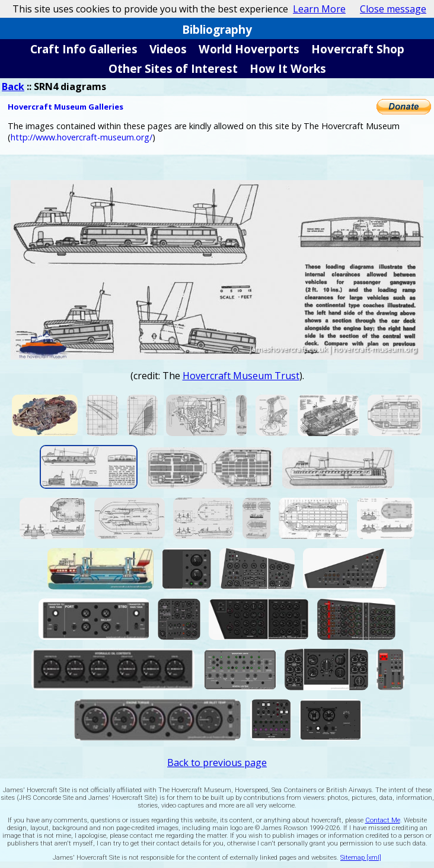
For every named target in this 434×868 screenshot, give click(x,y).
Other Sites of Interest (173, 68)
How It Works (288, 68)
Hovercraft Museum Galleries (66, 107)
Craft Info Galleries (84, 49)
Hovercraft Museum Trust (241, 376)
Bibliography (217, 29)
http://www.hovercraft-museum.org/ (82, 137)
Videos (168, 49)
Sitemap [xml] (361, 858)
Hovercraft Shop (358, 49)
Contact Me (383, 820)
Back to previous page (217, 763)
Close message (393, 9)
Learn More (319, 9)
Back (13, 87)
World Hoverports (249, 49)
